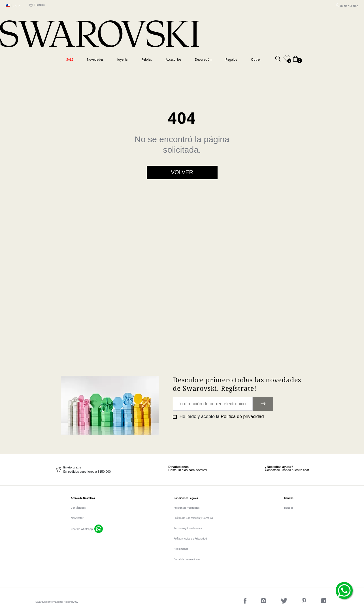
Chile (13, 6)
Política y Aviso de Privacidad (190, 539)
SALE (70, 59)
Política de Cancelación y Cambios (193, 518)
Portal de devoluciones (187, 559)
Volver (182, 172)
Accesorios (174, 59)
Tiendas (37, 6)
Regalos (231, 59)
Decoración (203, 59)
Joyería (122, 59)
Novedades (95, 59)
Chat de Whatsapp (82, 529)
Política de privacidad (242, 416)
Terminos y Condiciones (188, 528)
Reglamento (181, 549)
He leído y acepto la (221, 416)
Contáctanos (78, 508)
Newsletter (77, 518)
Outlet (256, 59)
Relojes (147, 59)
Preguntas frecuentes (187, 508)
